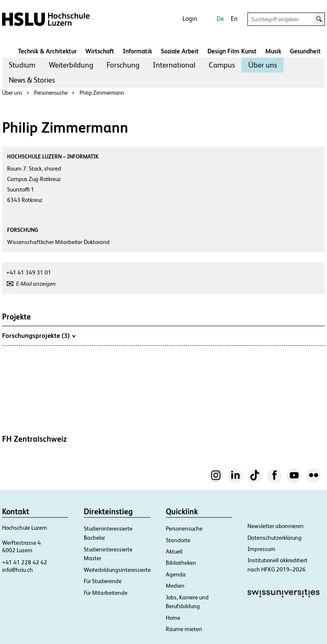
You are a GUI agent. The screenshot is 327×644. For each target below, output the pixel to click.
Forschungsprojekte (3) (39, 335)
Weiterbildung (71, 65)
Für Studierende (103, 581)
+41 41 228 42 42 (25, 562)
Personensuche (51, 93)
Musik (273, 51)
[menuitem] (22, 65)
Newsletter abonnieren (276, 526)
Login (190, 19)
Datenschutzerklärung (275, 538)
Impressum (261, 549)
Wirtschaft (100, 51)
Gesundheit (305, 51)
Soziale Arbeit (180, 51)
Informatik (137, 51)
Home (173, 618)
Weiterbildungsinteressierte (117, 570)
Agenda (176, 574)
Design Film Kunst (232, 51)
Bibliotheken (181, 563)
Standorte (178, 540)
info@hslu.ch (17, 570)
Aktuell (174, 551)
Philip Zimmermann (102, 93)
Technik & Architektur (47, 51)
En (234, 19)
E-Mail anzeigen (36, 284)
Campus (222, 65)
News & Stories (32, 80)
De (220, 19)
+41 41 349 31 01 (29, 272)
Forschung (123, 65)
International (174, 65)
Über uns (263, 65)
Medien (175, 586)
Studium (22, 65)
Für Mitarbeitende (106, 593)
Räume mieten (184, 629)
